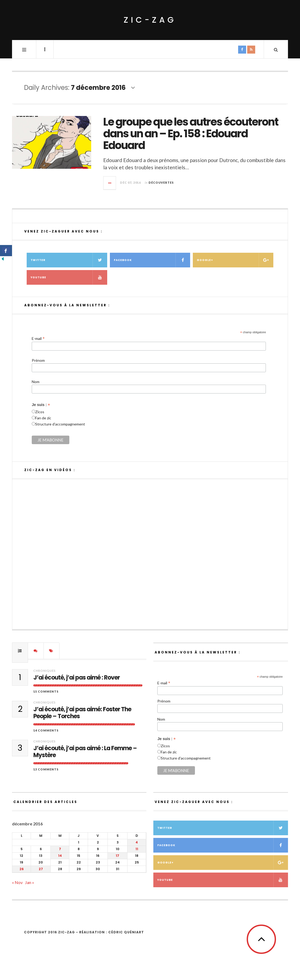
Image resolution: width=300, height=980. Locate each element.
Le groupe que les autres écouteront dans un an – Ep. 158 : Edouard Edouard (191, 134)
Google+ (235, 260)
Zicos (40, 412)
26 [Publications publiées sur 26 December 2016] (22, 869)
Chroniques (45, 671)
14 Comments (46, 730)
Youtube (69, 277)
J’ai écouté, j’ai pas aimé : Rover (77, 678)
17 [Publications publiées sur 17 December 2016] (117, 856)
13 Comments (46, 769)
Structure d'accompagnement (60, 424)
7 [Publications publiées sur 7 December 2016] (60, 849)
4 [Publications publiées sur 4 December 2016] (137, 842)
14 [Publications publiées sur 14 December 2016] (60, 856)
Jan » (30, 882)
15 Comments (46, 691)
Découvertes (161, 182)
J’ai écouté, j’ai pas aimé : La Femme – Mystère (85, 752)
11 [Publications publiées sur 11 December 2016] (137, 849)
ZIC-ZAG (150, 20)
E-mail (38, 338)
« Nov (17, 882)
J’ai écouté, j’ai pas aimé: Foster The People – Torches (82, 713)
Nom (36, 382)
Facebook (152, 260)
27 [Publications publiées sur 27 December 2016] (41, 869)
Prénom (38, 360)
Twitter (69, 260)
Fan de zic (43, 418)
